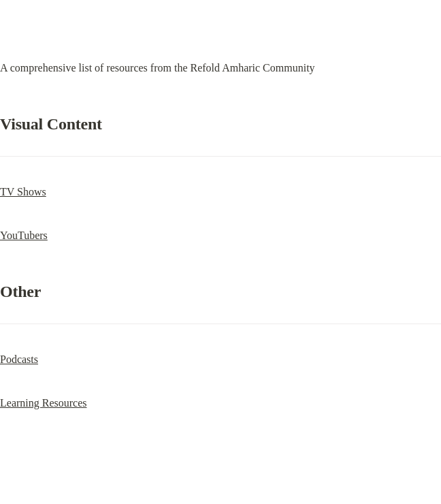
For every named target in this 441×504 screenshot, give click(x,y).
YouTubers (24, 235)
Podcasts (19, 359)
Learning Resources (44, 403)
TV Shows (23, 192)
